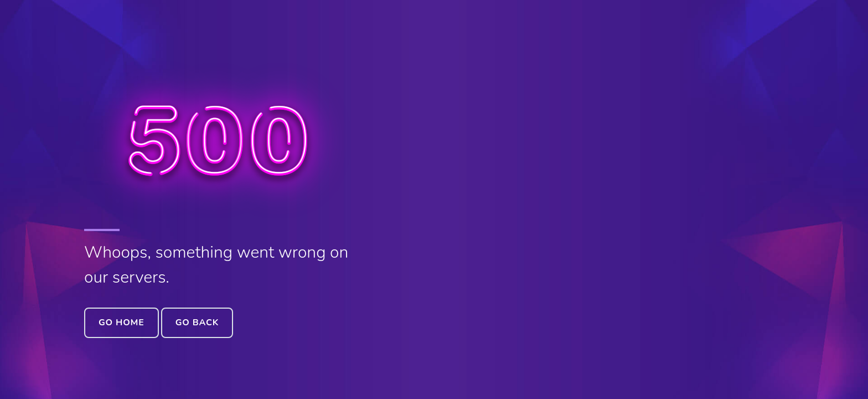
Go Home (122, 323)
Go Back (197, 323)
